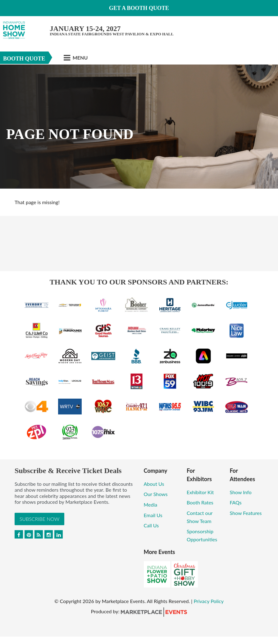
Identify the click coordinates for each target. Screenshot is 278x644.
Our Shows (156, 494)
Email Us (153, 515)
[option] (139, 127)
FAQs (235, 502)
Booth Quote (24, 59)
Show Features (246, 513)
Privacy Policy (209, 601)
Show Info (240, 492)
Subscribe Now (39, 519)
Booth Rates (200, 502)
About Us (154, 484)
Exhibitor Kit (200, 492)
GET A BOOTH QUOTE (139, 8)
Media (151, 505)
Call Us (151, 525)
